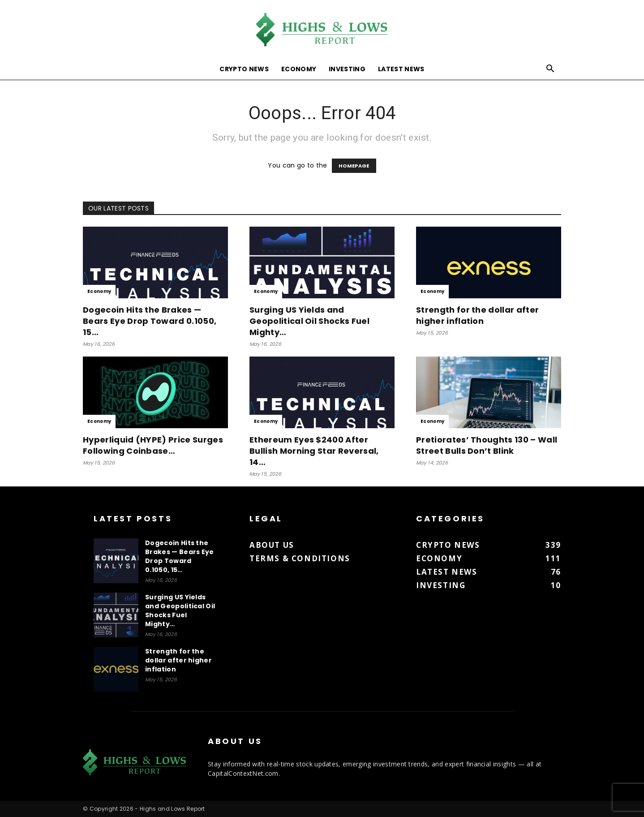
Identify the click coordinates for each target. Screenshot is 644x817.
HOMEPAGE (354, 166)
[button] (550, 70)
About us (272, 545)
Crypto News (244, 69)
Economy (299, 69)
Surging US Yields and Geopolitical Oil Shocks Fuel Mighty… (309, 321)
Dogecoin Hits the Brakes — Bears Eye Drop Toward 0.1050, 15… (150, 321)
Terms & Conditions (300, 558)
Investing (347, 69)
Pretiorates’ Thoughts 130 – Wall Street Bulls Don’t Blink (487, 445)
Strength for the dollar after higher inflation (477, 315)
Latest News (401, 69)
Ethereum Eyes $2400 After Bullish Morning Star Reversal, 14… (314, 451)
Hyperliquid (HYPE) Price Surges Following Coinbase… (153, 445)
